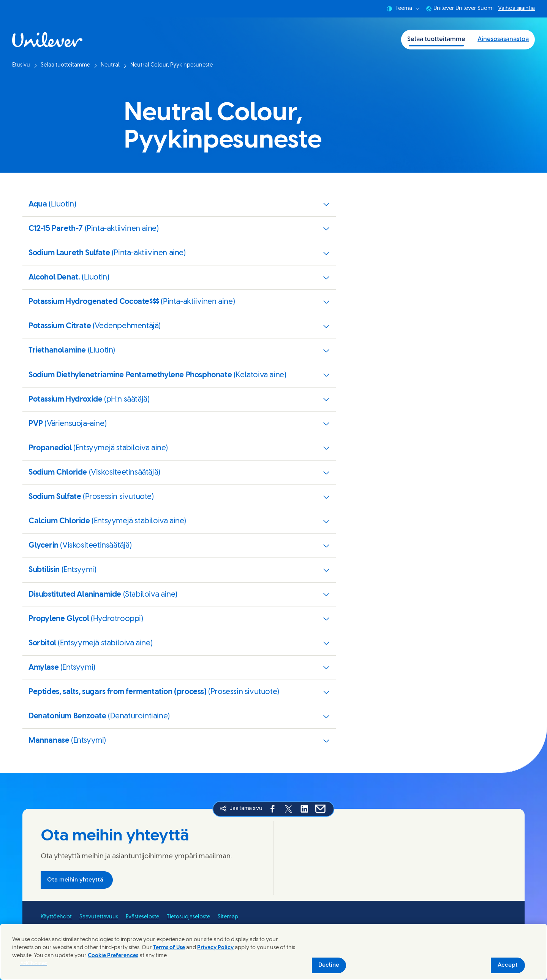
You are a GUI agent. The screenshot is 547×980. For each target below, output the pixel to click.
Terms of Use (169, 948)
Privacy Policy (215, 948)
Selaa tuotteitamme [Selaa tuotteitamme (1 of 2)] (436, 39)
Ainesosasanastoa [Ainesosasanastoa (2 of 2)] (503, 39)
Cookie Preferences (113, 956)
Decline (329, 965)
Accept (508, 965)
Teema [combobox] (403, 9)
